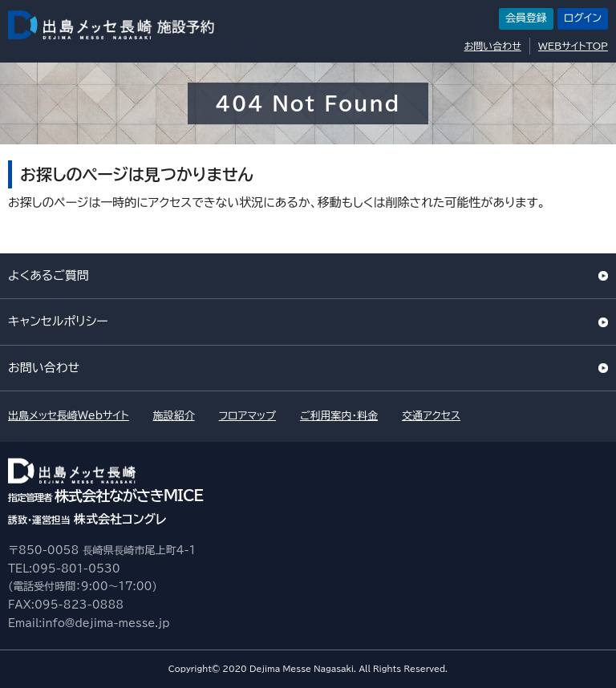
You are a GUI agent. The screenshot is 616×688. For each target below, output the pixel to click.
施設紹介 (174, 416)
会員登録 (526, 18)
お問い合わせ (493, 46)
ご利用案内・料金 (339, 416)
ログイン (583, 18)
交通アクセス (431, 416)
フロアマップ (247, 416)
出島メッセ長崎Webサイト (69, 416)
